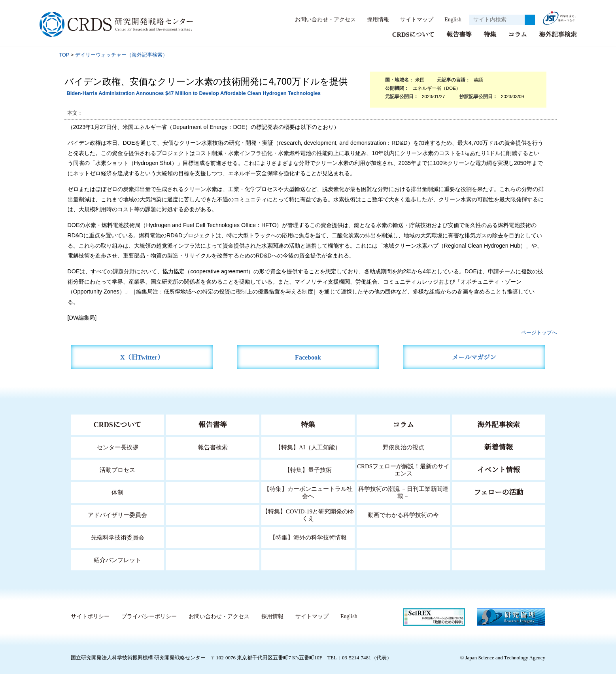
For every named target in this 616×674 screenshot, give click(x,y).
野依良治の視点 (403, 447)
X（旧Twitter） (142, 357)
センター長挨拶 (117, 447)
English (451, 19)
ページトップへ (539, 332)
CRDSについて (413, 34)
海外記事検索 (558, 34)
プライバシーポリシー (149, 616)
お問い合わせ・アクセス (321, 19)
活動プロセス (117, 469)
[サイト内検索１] (497, 20)
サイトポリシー (90, 616)
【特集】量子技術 (308, 469)
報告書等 (459, 34)
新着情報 (499, 447)
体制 (117, 492)
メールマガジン (474, 357)
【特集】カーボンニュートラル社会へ (308, 492)
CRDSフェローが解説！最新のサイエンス (403, 469)
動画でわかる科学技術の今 (403, 514)
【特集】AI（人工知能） (308, 447)
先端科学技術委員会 (118, 537)
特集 (490, 34)
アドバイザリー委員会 (117, 514)
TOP (64, 54)
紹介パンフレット (118, 559)
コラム (518, 34)
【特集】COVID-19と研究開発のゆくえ (308, 514)
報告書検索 (213, 447)
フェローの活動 (499, 492)
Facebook (308, 357)
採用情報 (374, 19)
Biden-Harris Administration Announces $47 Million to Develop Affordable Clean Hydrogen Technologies (193, 93)
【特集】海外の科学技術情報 (308, 537)
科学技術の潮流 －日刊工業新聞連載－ (403, 492)
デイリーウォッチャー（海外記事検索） (121, 54)
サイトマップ (412, 19)
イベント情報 (499, 470)
